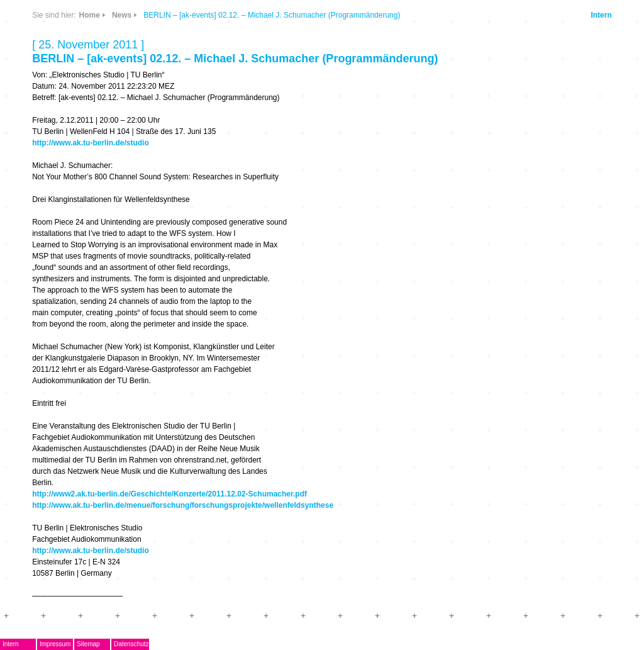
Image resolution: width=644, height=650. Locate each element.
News (122, 15)
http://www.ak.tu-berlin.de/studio (91, 143)
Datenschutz (131, 644)
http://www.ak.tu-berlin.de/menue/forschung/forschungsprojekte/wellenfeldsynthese (183, 505)
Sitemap (88, 644)
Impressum (55, 644)
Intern (601, 15)
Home (90, 15)
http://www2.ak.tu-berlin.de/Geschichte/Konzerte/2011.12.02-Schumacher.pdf (169, 494)
